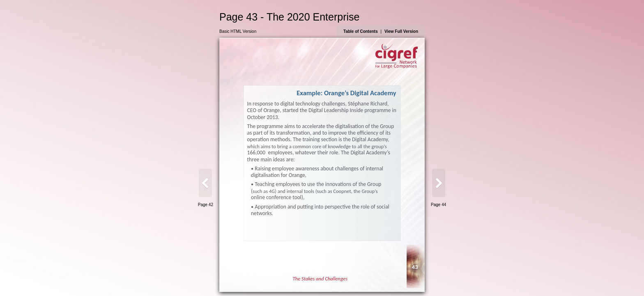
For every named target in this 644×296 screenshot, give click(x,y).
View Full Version (401, 31)
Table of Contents (361, 31)
